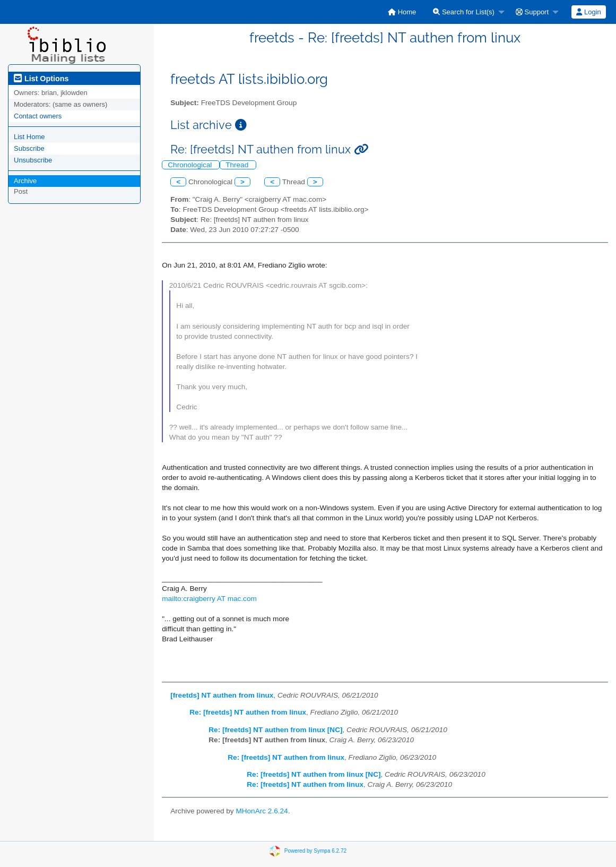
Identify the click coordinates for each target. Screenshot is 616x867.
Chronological (191, 165)
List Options (41, 79)
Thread (238, 165)
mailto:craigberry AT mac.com (209, 599)
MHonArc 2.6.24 (262, 811)
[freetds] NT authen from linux (222, 695)
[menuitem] (402, 12)
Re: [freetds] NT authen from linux (248, 712)
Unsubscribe (33, 160)
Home (402, 12)
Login (588, 12)
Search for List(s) (464, 12)
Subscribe (29, 148)
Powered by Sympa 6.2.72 (315, 851)
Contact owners (38, 116)
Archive (25, 181)
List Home (29, 137)
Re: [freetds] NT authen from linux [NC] (275, 730)
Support (532, 12)
